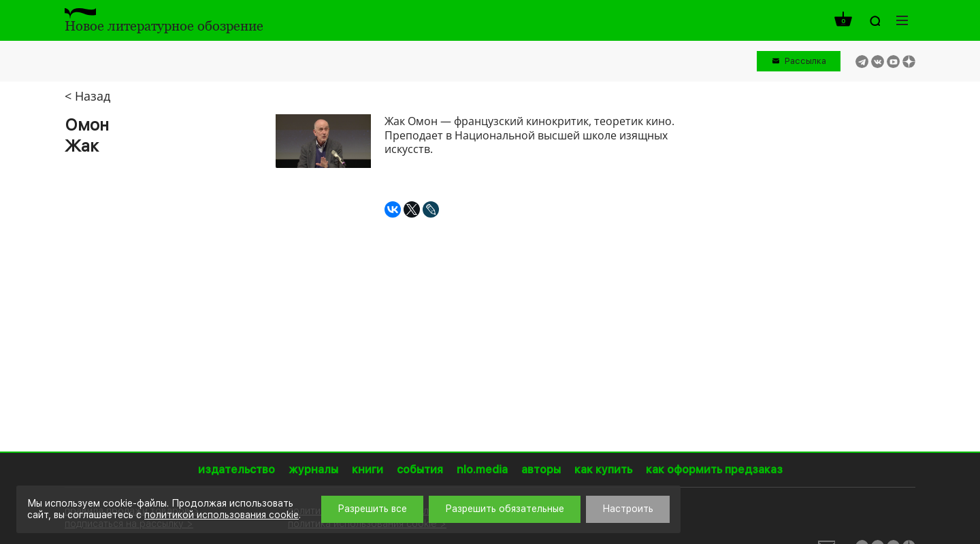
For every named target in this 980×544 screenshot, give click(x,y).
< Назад (87, 96)
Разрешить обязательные (505, 509)
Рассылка (805, 61)
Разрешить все (372, 509)
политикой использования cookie (222, 515)
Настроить (628, 509)
